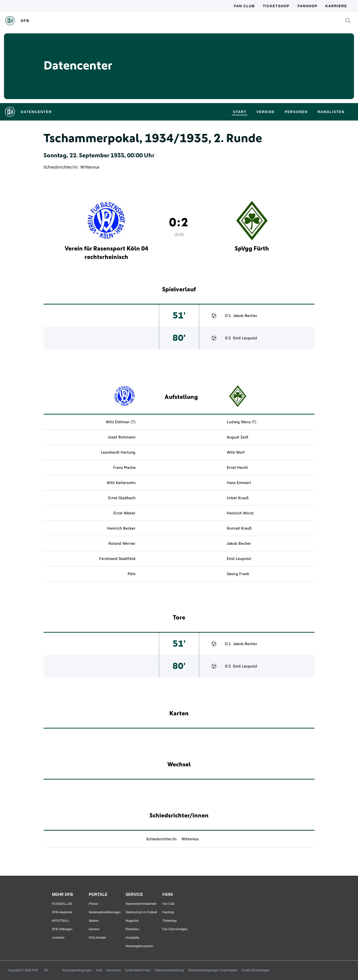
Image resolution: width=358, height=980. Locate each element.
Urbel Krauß (238, 498)
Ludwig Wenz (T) (242, 422)
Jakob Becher (245, 316)
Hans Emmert (239, 483)
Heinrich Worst (240, 513)
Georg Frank (238, 574)
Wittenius (90, 167)
